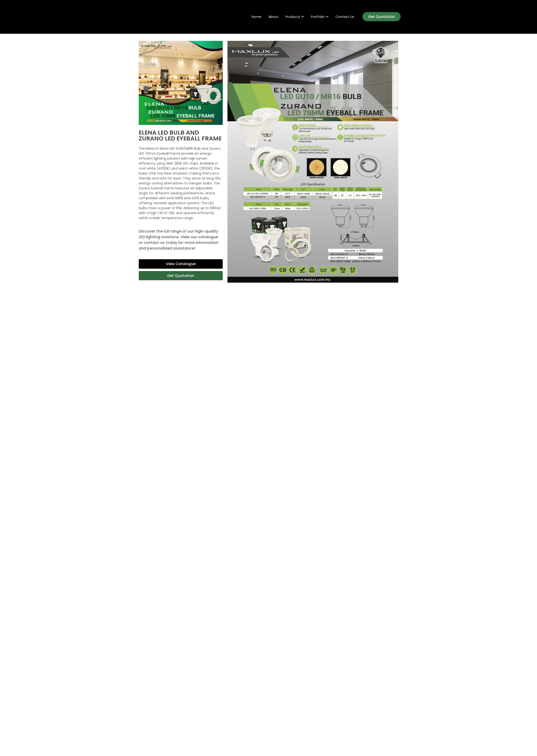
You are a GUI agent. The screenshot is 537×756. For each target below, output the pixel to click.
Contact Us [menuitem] (345, 17)
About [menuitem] (273, 17)
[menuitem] (295, 17)
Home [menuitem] (256, 17)
